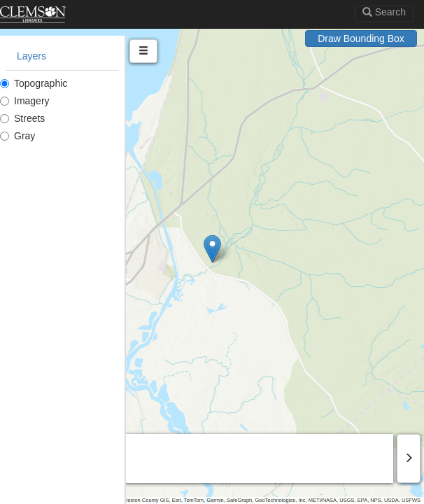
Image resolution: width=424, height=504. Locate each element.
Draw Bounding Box (361, 38)
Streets (22, 118)
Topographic (34, 83)
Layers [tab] (31, 56)
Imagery (25, 101)
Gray (17, 136)
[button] (212, 249)
